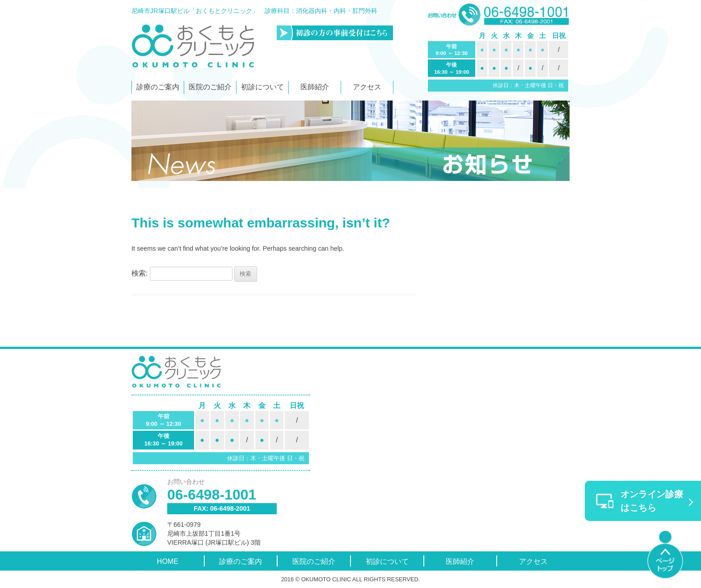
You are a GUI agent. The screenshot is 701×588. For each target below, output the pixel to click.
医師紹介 (315, 87)
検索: (139, 273)
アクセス (367, 87)
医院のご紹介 (210, 87)
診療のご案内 (158, 87)
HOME (168, 561)
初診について (262, 87)
